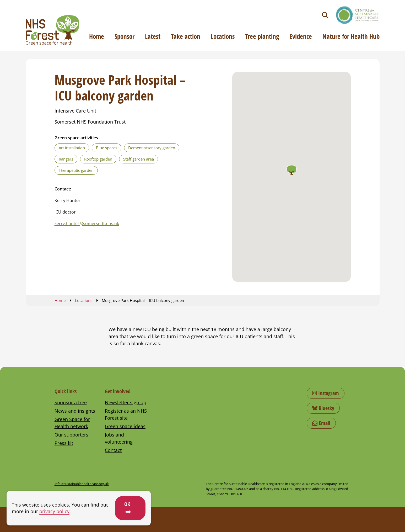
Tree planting (262, 36)
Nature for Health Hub (351, 36)
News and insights (75, 411)
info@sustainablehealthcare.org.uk (82, 484)
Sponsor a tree (71, 402)
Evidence (301, 36)
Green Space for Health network (72, 423)
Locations (223, 36)
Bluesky (323, 408)
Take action (186, 36)
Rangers (66, 159)
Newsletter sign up (126, 402)
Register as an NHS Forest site (126, 414)
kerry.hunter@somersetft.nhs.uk (87, 224)
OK (127, 504)
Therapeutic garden (76, 170)
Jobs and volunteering (119, 438)
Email (321, 423)
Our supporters (71, 435)
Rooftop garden (98, 159)
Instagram (326, 393)
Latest (153, 36)
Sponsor (125, 36)
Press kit (64, 443)
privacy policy (54, 511)
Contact (113, 450)
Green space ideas (125, 426)
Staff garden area (139, 159)
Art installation (72, 148)
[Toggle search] (325, 15)
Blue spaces (107, 148)
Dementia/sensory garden (152, 148)
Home (97, 36)
